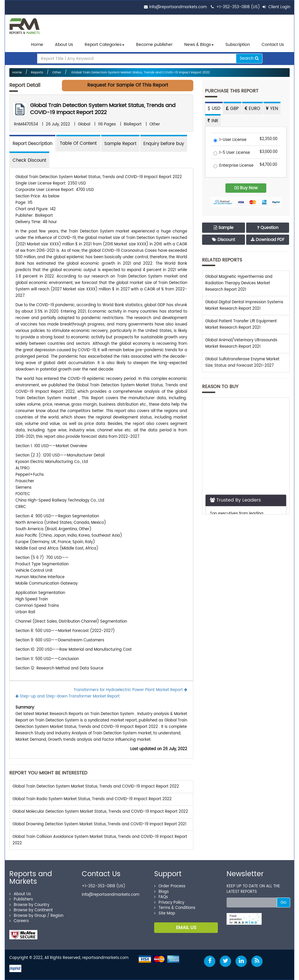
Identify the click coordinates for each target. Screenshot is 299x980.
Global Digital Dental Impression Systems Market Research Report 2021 (244, 305)
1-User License (230, 140)
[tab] (78, 143)
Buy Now (246, 188)
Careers (19, 921)
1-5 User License (232, 153)
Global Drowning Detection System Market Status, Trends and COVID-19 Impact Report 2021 (99, 824)
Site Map (165, 913)
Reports (37, 73)
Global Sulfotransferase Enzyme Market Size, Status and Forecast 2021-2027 (242, 362)
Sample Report (120, 144)
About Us (64, 45)
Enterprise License (233, 166)
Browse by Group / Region (36, 916)
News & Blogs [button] (199, 45)
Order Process (170, 886)
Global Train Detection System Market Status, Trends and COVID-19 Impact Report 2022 (140, 73)
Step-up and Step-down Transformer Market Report (68, 696)
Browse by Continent (31, 910)
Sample (224, 228)
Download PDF (268, 240)
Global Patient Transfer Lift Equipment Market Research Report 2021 (241, 324)
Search (249, 58)
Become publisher (154, 45)
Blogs (161, 892)
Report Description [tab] (32, 144)
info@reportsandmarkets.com (178, 7)
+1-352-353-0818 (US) (238, 7)
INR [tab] (213, 121)
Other (57, 73)
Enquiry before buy (164, 144)
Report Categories (103, 45)
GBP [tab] (232, 109)
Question (268, 228)
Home (37, 45)
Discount (224, 240)
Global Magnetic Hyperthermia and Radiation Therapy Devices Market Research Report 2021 (239, 283)
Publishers (21, 899)
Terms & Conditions (175, 908)
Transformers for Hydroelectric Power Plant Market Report (130, 690)
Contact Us (273, 45)
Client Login (276, 7)
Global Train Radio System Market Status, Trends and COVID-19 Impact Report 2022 (92, 799)
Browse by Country (29, 905)
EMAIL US (186, 928)
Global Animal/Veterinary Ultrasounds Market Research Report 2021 (241, 343)
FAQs (161, 897)
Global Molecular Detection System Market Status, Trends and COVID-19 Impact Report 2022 (100, 812)
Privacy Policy (169, 903)
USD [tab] (214, 109)
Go (284, 902)
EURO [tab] (252, 109)
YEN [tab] (272, 109)
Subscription (238, 45)
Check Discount (29, 160)
